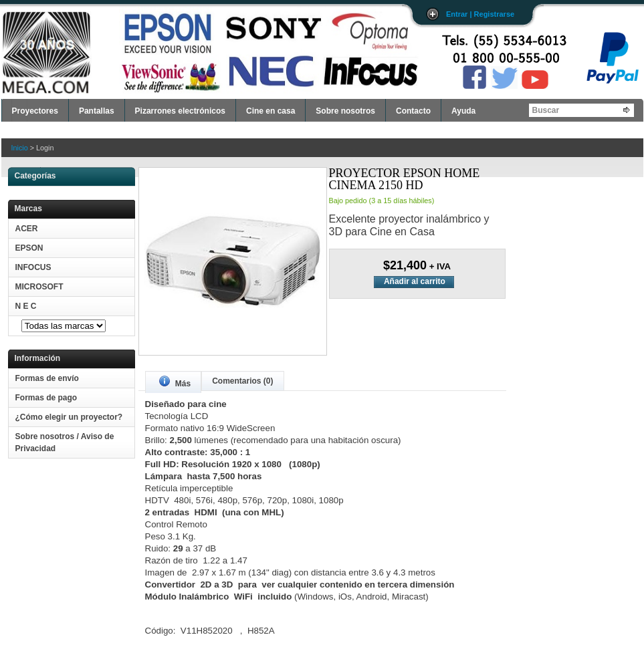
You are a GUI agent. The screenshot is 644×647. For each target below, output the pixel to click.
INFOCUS (33, 267)
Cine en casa (271, 111)
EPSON (29, 248)
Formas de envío (47, 378)
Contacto (413, 111)
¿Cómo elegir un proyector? (69, 417)
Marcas (28, 209)
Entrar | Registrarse (480, 14)
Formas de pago (46, 398)
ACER (27, 229)
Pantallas (97, 111)
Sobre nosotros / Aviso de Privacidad (65, 442)
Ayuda (463, 111)
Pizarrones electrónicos (180, 111)
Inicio (20, 148)
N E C (26, 306)
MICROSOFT (39, 287)
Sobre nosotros (345, 111)
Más (175, 382)
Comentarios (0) (242, 381)
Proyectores (35, 111)
